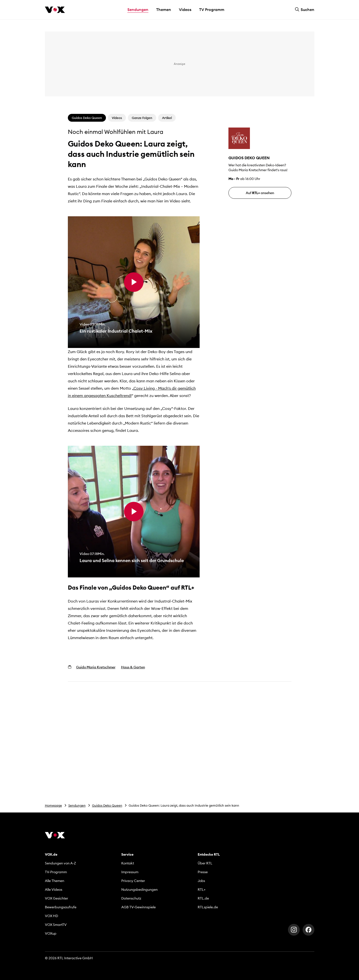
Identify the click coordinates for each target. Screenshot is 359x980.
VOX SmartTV (56, 925)
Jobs (201, 881)
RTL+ (202, 890)
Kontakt (128, 863)
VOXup (51, 933)
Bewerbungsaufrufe (61, 907)
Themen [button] (164, 10)
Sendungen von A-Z (60, 863)
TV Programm (212, 10)
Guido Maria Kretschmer (96, 667)
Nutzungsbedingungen (139, 890)
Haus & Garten (133, 667)
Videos (185, 10)
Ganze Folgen (142, 118)
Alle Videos (54, 890)
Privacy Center (133, 881)
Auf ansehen (260, 193)
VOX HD (51, 916)
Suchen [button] (305, 10)
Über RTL (205, 863)
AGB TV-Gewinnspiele (138, 907)
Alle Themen (55, 881)
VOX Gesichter (56, 898)
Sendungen (77, 805)
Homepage (53, 805)
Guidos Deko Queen (107, 805)
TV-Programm (56, 872)
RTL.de (203, 898)
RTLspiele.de (208, 907)
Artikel (167, 118)
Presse (203, 872)
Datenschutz (131, 898)
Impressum (130, 872)
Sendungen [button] (138, 10)
